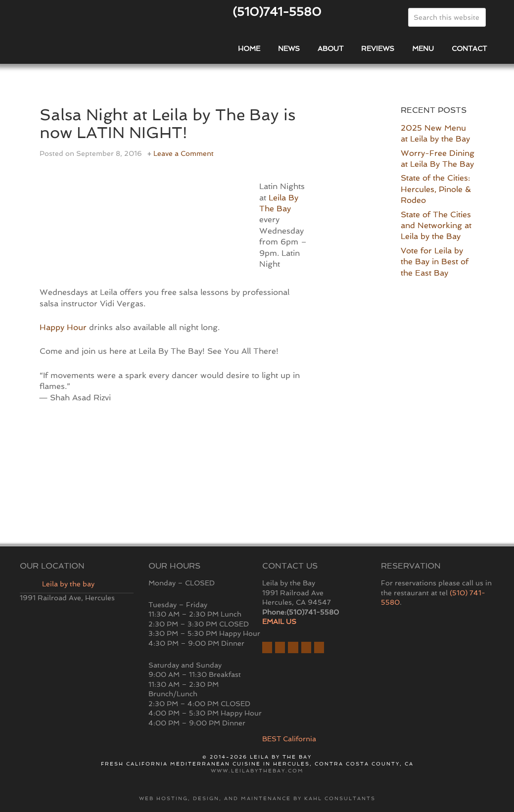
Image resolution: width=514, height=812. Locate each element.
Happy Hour (63, 327)
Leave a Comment (184, 153)
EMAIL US (279, 621)
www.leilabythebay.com (257, 771)
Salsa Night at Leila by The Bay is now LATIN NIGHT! (173, 123)
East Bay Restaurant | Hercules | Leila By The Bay (85, 36)
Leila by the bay (68, 584)
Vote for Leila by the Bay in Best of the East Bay (435, 262)
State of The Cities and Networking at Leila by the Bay (436, 226)
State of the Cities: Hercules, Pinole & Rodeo (436, 189)
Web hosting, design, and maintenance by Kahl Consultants (257, 798)
